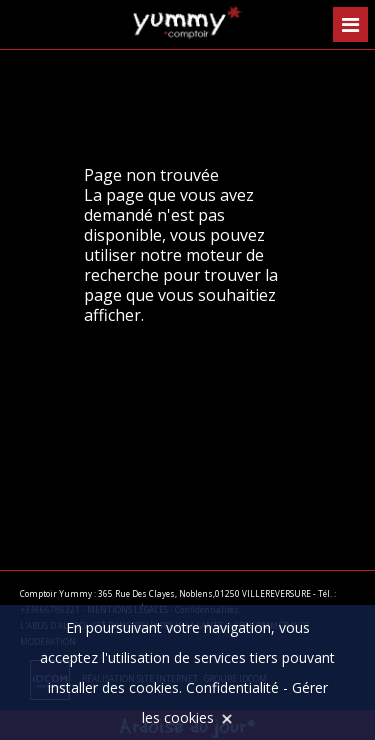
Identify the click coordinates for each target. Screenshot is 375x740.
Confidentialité (232, 687)
